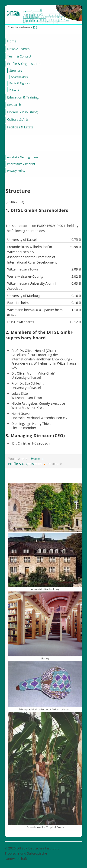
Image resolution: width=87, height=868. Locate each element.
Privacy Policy (16, 171)
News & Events (18, 49)
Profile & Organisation (24, 64)
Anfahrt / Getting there (22, 157)
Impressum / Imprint (21, 164)
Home (12, 41)
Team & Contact (19, 56)
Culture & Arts (18, 119)
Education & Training (23, 97)
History (14, 90)
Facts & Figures (19, 83)
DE (35, 27)
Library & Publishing (22, 112)
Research (14, 105)
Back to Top (74, 848)
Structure (16, 71)
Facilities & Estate (20, 127)
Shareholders (19, 77)
